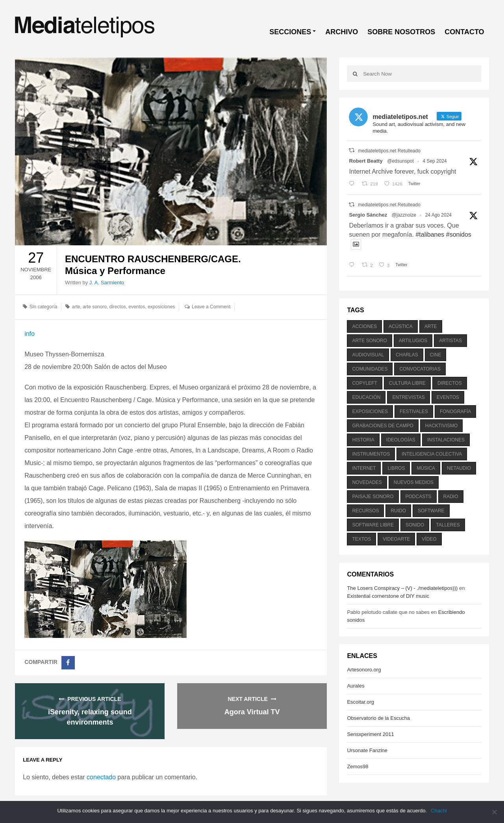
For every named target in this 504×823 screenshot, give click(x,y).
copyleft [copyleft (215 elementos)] (364, 383)
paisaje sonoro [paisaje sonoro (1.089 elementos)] (373, 497)
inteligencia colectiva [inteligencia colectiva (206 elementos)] (432, 454)
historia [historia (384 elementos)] (363, 440)
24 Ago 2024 (438, 215)
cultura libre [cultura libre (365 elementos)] (407, 383)
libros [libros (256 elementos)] (396, 468)
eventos (137, 307)
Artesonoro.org (364, 670)
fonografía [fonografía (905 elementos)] (455, 411)
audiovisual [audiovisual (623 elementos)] (368, 355)
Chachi (439, 811)
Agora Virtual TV (252, 712)
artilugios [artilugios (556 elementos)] (413, 341)
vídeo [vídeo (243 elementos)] (429, 539)
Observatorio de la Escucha (378, 718)
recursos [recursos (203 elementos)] (365, 511)
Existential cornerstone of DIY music (388, 596)
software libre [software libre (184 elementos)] (373, 525)
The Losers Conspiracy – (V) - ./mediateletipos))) (402, 588)
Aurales (356, 686)
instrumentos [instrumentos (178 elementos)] (371, 454)
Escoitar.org (360, 702)
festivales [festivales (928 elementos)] (414, 411)
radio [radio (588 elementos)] (451, 497)
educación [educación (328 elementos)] (366, 397)
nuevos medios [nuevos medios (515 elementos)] (414, 482)
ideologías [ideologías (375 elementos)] (401, 440)
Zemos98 (358, 766)
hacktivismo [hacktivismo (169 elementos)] (442, 426)
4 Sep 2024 (435, 161)
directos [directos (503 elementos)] (450, 383)
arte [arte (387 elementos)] (431, 326)
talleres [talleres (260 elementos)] (448, 525)
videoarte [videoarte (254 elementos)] (396, 539)
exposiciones (161, 307)
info (30, 334)
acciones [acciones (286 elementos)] (364, 326)
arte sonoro (95, 307)
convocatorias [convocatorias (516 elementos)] (420, 369)
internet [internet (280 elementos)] (364, 468)
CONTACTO (464, 32)
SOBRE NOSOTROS (401, 32)
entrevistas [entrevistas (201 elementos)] (408, 397)
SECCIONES (290, 32)
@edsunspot (400, 161)
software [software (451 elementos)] (431, 511)
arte (76, 307)
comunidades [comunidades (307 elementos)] (370, 369)
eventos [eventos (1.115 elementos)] (448, 397)
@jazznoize (404, 215)
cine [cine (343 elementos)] (436, 355)
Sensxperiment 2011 (370, 734)
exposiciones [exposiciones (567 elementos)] (370, 411)
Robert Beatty (366, 161)
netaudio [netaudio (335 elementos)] (459, 468)
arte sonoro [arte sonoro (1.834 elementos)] (369, 341)
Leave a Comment (211, 307)
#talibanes (430, 234)
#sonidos (459, 234)
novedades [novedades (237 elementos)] (367, 482)
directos (118, 307)
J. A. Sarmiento (107, 283)
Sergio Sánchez (368, 215)
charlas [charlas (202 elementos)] (407, 355)
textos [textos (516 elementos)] (361, 539)
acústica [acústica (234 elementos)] (401, 326)
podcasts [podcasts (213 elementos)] (419, 497)
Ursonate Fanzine (367, 750)
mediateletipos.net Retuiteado (389, 151)
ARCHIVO (342, 32)
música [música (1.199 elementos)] (426, 468)
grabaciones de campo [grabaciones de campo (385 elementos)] (383, 426)
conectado (101, 777)
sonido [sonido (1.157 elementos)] (415, 525)
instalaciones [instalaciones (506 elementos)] (446, 440)
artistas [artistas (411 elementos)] (450, 341)
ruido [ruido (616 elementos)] (398, 511)
